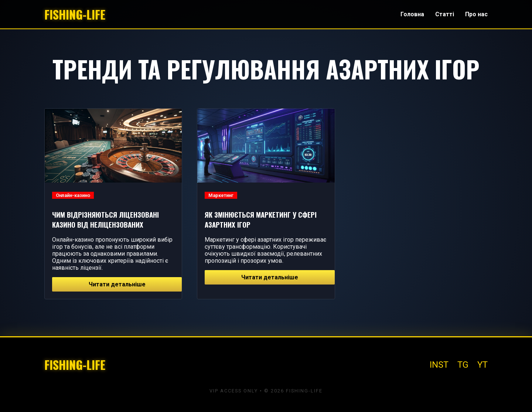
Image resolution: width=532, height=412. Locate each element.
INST (439, 365)
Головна (412, 14)
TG (463, 365)
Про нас (476, 14)
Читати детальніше (117, 284)
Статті (445, 14)
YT (482, 365)
